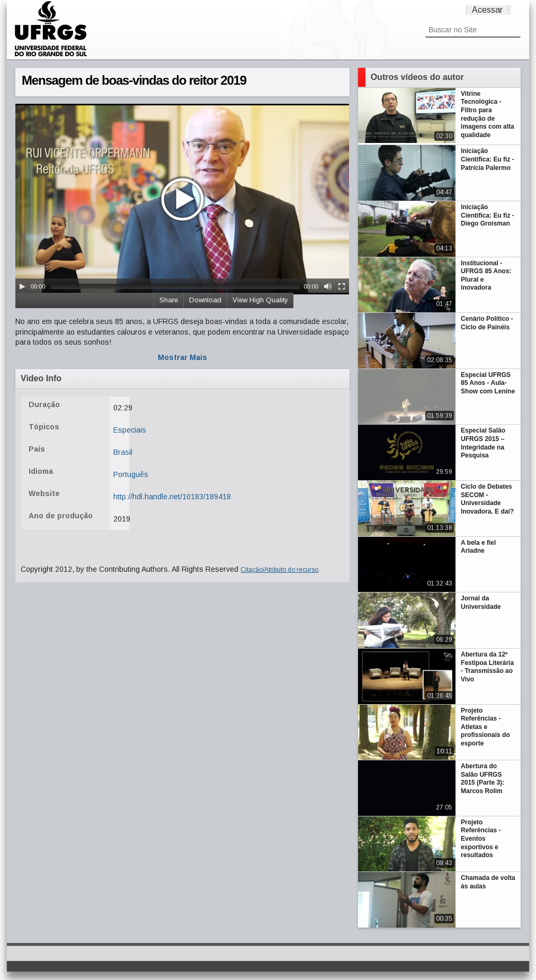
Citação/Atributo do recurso (279, 570)
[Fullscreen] (342, 286)
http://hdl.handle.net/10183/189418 (172, 497)
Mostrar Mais (182, 357)
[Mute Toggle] (328, 286)
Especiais (130, 430)
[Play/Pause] (22, 286)
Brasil (123, 452)
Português (131, 474)
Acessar (487, 10)
